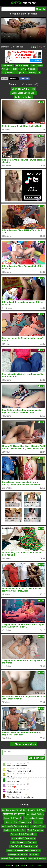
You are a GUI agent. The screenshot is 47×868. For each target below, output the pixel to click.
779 (42, 47)
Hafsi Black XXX (33, 850)
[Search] (18, 9)
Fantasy (33, 73)
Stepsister (33, 69)
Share (5, 79)
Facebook (24, 79)
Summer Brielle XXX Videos (23, 834)
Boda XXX (34, 854)
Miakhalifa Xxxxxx (15, 850)
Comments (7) (30, 84)
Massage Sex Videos (18, 854)
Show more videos (23, 744)
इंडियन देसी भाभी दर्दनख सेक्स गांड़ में (23, 846)
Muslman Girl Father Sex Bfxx (15, 826)
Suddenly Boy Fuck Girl (15, 830)
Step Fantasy (8, 73)
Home (9, 866)
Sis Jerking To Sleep (23, 97)
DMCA (23, 866)
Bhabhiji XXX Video (37, 810)
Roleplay (14, 69)
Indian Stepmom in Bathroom (23, 842)
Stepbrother (21, 73)
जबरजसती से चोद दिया (37, 859)
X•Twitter (14, 79)
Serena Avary (22, 65)
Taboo (40, 65)
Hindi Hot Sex (11, 822)
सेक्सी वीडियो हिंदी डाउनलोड (14, 814)
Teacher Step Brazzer (33, 818)
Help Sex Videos (38, 826)
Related (13, 84)
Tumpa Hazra (25, 822)
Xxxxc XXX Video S (13, 818)
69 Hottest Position (35, 814)
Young (5, 69)
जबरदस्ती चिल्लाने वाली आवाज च (14, 859)
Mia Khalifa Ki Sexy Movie (23, 838)
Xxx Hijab (38, 822)
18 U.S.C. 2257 (34, 866)
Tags (16, 866)
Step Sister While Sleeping (23, 89)
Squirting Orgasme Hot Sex (14, 810)
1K (33, 47)
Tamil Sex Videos (35, 830)
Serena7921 (8, 65)
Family (23, 69)
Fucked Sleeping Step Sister (24, 93)
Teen (33, 65)
